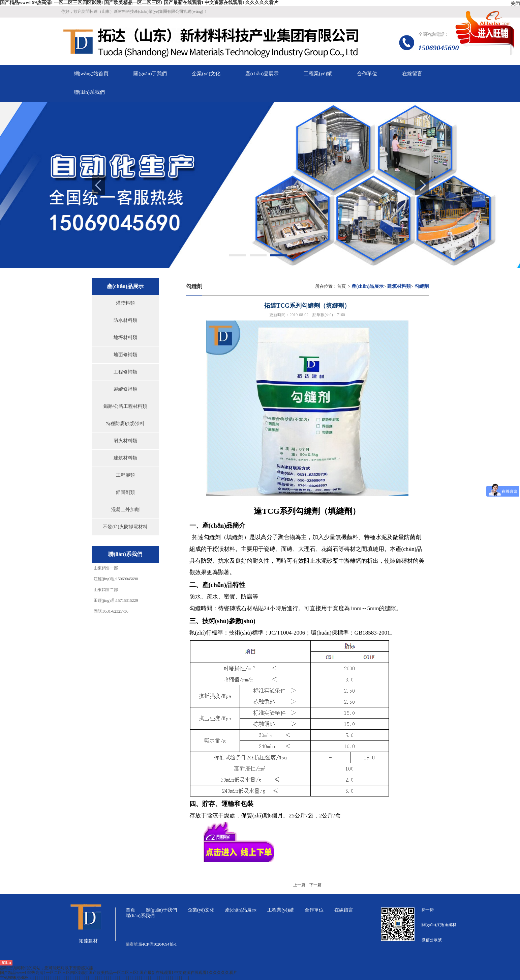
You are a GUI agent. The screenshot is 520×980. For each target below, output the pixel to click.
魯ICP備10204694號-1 (158, 944)
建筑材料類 (125, 458)
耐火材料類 (125, 441)
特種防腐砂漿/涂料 (125, 424)
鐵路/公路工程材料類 (125, 406)
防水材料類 (125, 320)
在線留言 (344, 910)
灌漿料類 (125, 303)
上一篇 (299, 885)
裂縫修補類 (125, 389)
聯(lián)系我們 (140, 916)
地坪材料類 (125, 338)
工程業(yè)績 (281, 910)
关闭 (515, 4)
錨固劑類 (125, 492)
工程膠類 (125, 475)
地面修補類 (125, 355)
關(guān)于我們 (162, 910)
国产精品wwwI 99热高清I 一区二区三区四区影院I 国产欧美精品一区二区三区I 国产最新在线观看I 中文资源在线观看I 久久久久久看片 (139, 3)
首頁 (341, 286)
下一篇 (315, 885)
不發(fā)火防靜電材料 (125, 527)
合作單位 (314, 910)
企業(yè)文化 (201, 910)
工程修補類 (125, 372)
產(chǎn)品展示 (241, 910)
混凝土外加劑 (125, 510)
